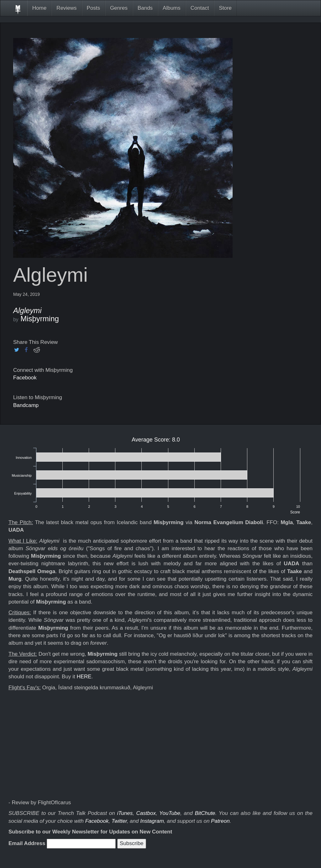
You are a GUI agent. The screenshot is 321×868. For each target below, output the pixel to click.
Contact (200, 8)
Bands (145, 8)
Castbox (146, 813)
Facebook (25, 378)
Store (225, 8)
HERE (84, 677)
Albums (172, 8)
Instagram (152, 821)
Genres (119, 8)
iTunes (125, 813)
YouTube (170, 813)
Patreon (220, 821)
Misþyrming (40, 319)
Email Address (27, 843)
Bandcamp (26, 405)
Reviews (66, 8)
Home (39, 8)
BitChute (205, 813)
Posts (94, 8)
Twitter (119, 821)
